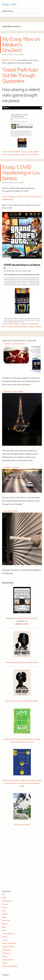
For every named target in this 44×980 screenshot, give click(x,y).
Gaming (5, 914)
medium (10, 154)
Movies (5, 924)
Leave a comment (33, 154)
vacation (23, 154)
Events (5, 907)
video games (24, 327)
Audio (4, 898)
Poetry (5, 940)
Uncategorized (8, 960)
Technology (6, 950)
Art (3, 894)
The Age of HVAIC (11, 511)
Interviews (6, 920)
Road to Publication (9, 943)
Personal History (14, 152)
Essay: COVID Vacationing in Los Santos (21, 173)
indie (28, 824)
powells (11, 739)
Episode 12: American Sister (15, 344)
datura (8, 662)
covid (28, 152)
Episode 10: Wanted (12, 467)
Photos (5, 937)
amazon (15, 662)
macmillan (31, 780)
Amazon (31, 618)
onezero (16, 154)
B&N (25, 618)
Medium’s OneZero (10, 60)
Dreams (5, 904)
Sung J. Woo (9, 4)
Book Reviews (7, 901)
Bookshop (18, 618)
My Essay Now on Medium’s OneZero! (21, 45)
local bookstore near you (24, 742)
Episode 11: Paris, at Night (14, 391)
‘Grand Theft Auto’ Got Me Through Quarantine (20, 75)
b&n (20, 662)
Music (4, 927)
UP (37, 618)
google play (28, 662)
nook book (29, 783)
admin (22, 54)
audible (26, 624)
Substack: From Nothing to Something (19, 341)
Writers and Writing (10, 966)
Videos (5, 963)
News (4, 930)
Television (6, 953)
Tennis (5, 956)
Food (4, 911)
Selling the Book (8, 947)
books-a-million (21, 739)
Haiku (4, 917)
